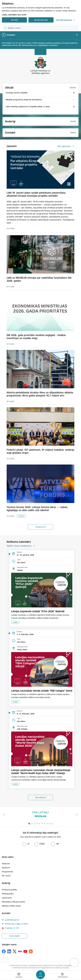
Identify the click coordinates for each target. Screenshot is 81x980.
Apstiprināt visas (41, 20)
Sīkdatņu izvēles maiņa (11, 906)
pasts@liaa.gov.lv (12, 920)
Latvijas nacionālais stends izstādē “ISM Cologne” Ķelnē (42, 691)
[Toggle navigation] (40, 975)
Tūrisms (21, 516)
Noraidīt (14, 20)
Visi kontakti (14, 936)
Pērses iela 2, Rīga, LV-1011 (16, 924)
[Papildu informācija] (17, 928)
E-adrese (9, 928)
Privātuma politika (9, 890)
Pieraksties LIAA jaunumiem (13, 902)
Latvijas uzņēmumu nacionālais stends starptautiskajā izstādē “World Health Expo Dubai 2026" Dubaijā (41, 772)
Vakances (6, 864)
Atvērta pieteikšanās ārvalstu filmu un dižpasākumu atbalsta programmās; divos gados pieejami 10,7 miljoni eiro (40, 394)
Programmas (7, 872)
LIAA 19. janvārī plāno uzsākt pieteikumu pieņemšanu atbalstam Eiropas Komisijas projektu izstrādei (36, 194)
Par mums (6, 876)
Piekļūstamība (8, 894)
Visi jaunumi (40, 527)
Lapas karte (7, 898)
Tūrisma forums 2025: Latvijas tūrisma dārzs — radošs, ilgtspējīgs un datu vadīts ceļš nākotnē (37, 509)
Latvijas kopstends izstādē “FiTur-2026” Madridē (38, 611)
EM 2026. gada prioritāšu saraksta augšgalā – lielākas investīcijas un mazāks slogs (36, 337)
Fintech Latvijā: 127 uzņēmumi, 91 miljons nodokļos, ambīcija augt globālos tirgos (40, 451)
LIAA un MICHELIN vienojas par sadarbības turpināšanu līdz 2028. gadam (39, 279)
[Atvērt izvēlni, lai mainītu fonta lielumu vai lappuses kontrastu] (62, 976)
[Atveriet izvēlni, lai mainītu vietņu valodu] (19, 976)
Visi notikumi (41, 797)
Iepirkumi (6, 868)
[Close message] (77, 35)
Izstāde (15, 622)
